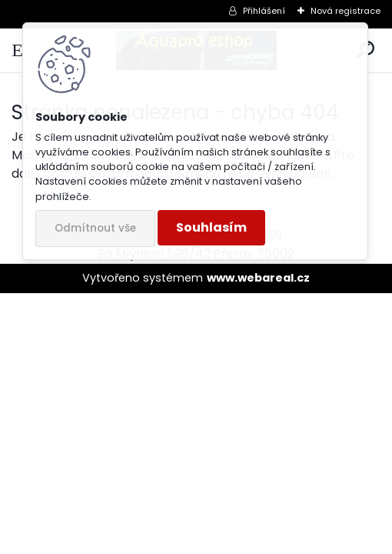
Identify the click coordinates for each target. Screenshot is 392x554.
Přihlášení (264, 11)
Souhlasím (211, 227)
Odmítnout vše (95, 228)
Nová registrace (345, 11)
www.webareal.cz (258, 278)
